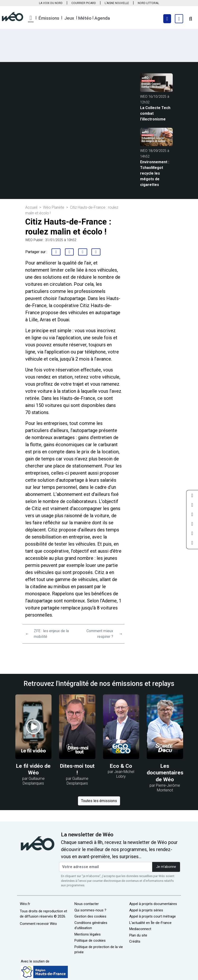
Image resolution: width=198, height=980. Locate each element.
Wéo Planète (54, 207)
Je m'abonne (166, 867)
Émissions (49, 18)
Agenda (102, 18)
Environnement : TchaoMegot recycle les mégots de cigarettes (155, 173)
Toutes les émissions (99, 801)
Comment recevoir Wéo (38, 924)
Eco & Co (121, 766)
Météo (85, 18)
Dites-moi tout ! (77, 769)
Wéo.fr (25, 904)
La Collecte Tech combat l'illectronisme (155, 113)
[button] (31, 19)
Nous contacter (87, 904)
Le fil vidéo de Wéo (33, 769)
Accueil (31, 207)
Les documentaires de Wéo (165, 773)
